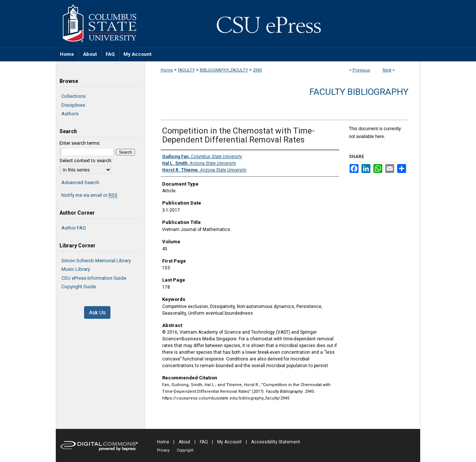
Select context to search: (86, 161)
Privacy (163, 450)
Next (387, 70)
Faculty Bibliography (359, 92)
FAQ (204, 442)
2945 (257, 70)
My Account (229, 442)
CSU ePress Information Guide (94, 278)
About (184, 442)
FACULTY (186, 70)
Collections (73, 96)
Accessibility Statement (276, 442)
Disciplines (73, 105)
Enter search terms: (80, 143)
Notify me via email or (89, 195)
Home (167, 70)
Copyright (185, 450)
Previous (361, 70)
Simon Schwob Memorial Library (96, 261)
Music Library (76, 269)
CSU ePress (283, 23)
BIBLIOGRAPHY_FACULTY (224, 70)
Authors (70, 114)
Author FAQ (74, 228)
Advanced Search (80, 182)
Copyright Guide (79, 287)
